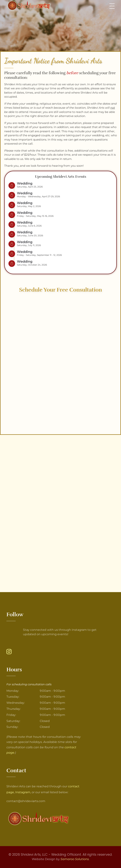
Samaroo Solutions (75, 859)
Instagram (23, 792)
